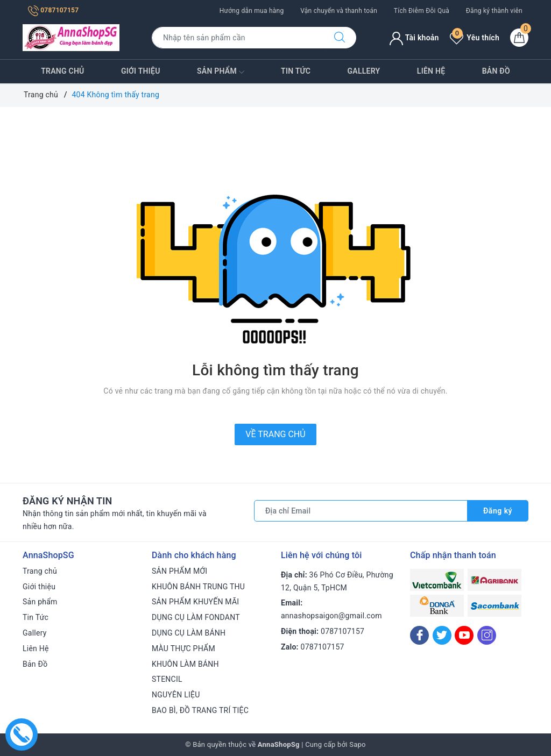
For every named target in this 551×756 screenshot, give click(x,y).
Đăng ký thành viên (494, 11)
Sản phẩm (221, 72)
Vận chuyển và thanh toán (339, 11)
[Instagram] (487, 635)
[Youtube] (464, 635)
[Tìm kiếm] (340, 38)
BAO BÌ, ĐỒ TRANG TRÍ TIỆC (200, 710)
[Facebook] (419, 635)
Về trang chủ (275, 434)
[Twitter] (442, 635)
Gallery (364, 71)
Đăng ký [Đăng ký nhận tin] (498, 511)
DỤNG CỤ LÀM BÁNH (189, 633)
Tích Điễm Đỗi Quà (422, 11)
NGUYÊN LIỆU (176, 695)
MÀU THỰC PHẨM (183, 648)
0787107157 (53, 10)
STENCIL (167, 679)
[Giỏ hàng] (519, 38)
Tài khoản (414, 38)
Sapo (358, 744)
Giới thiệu (141, 71)
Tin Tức (296, 71)
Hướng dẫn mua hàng (252, 11)
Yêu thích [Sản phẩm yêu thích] (475, 38)
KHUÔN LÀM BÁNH (185, 664)
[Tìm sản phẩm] (238, 38)
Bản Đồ (496, 71)
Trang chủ (62, 71)
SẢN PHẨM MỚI (179, 571)
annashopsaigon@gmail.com (331, 616)
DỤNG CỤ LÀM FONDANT (196, 617)
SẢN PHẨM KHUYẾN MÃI (195, 602)
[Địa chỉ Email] (361, 511)
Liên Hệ (431, 71)
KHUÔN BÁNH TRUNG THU (198, 587)
